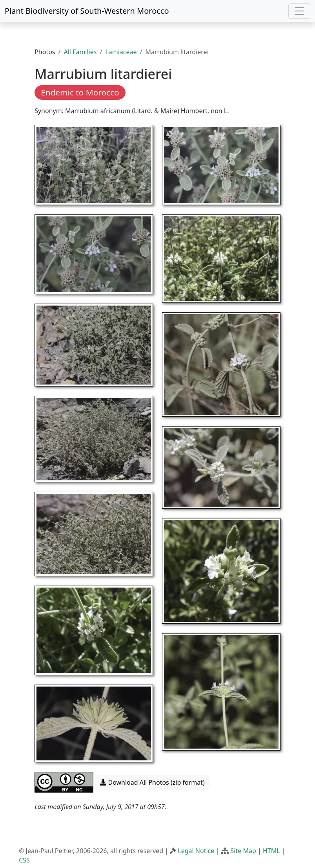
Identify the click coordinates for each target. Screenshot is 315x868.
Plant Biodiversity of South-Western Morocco (87, 11)
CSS (24, 860)
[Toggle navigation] (299, 11)
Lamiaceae (121, 52)
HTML (271, 851)
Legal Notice (196, 851)
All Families (80, 52)
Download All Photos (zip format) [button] (152, 782)
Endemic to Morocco (80, 92)
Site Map (243, 851)
